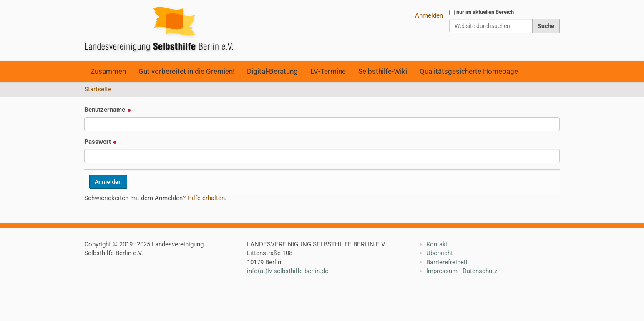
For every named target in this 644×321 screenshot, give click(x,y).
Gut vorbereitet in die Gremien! (186, 71)
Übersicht (440, 253)
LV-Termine (328, 71)
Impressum (442, 271)
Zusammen (108, 71)
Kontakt (437, 244)
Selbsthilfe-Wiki (383, 71)
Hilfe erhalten (206, 198)
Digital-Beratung (272, 71)
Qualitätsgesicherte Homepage (469, 71)
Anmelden (429, 15)
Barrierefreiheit (447, 262)
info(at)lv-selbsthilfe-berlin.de (288, 271)
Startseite (98, 89)
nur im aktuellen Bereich (485, 12)
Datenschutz (480, 271)
